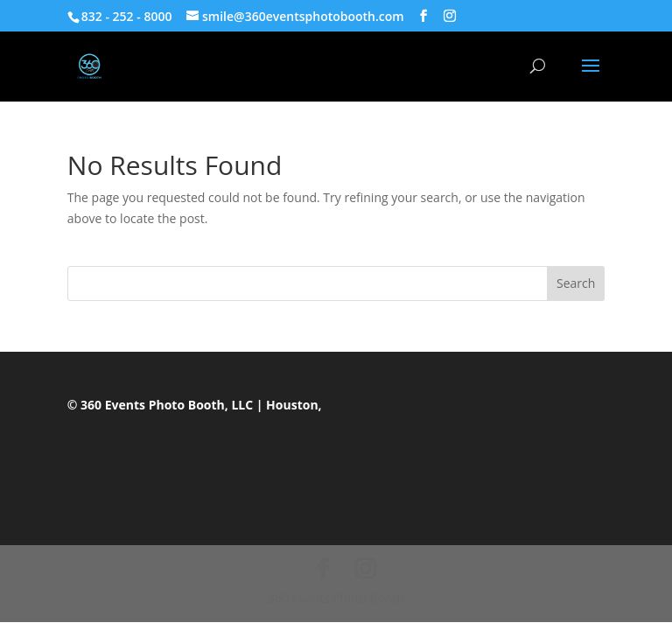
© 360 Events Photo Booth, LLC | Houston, (195, 405)
